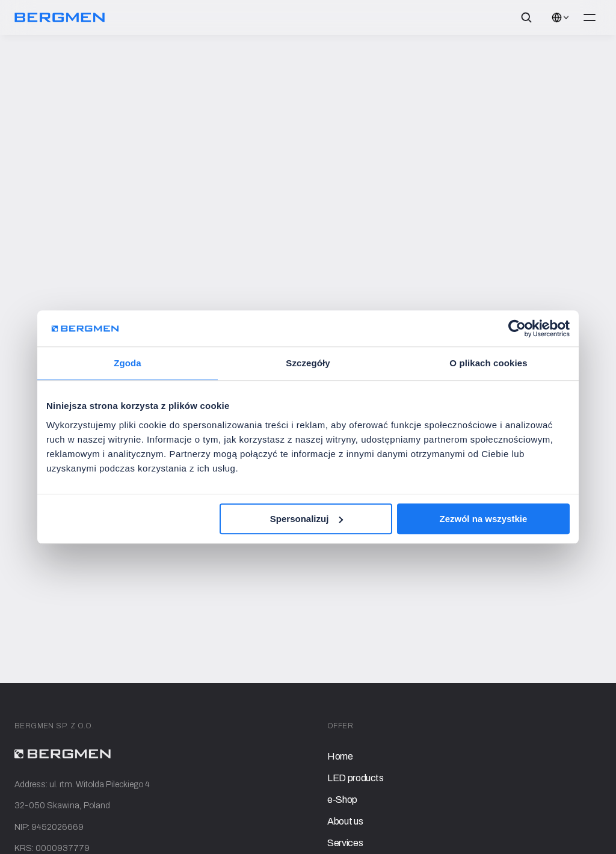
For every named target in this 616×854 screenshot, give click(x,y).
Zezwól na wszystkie (484, 519)
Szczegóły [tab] (308, 363)
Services (345, 843)
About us (345, 821)
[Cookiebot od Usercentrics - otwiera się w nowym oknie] (517, 328)
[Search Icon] (526, 17)
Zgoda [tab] (128, 363)
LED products (356, 778)
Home (340, 756)
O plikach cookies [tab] (488, 363)
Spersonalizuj (307, 519)
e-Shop (342, 800)
